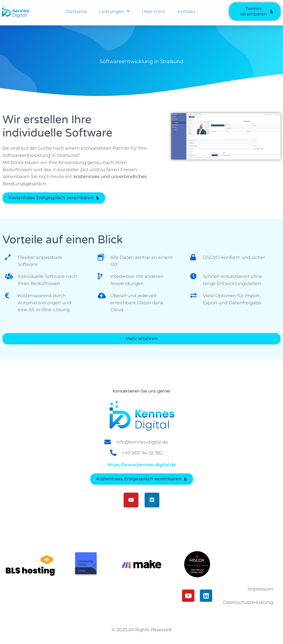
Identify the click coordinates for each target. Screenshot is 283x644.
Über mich (154, 12)
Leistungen (114, 11)
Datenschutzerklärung (250, 602)
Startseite (76, 12)
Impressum (260, 589)
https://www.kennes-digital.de (142, 465)
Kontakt (187, 12)
